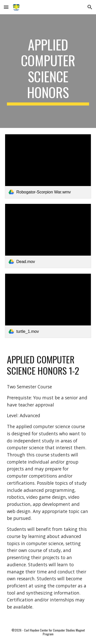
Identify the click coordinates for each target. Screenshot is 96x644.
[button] (6, 7)
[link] (48, 166)
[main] (48, 71)
